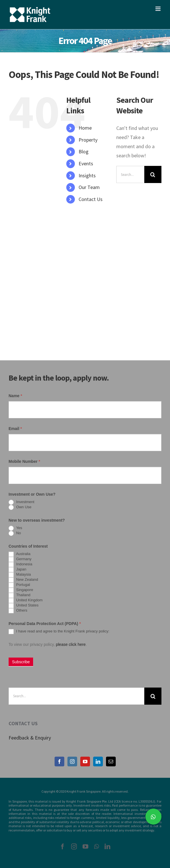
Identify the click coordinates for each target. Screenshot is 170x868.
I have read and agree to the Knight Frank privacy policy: (59, 632)
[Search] (153, 174)
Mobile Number (24, 461)
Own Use (20, 507)
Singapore (21, 590)
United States (24, 606)
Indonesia (20, 564)
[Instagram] (72, 761)
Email (15, 429)
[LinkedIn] (98, 761)
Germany (20, 559)
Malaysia (20, 575)
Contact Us (91, 199)
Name (15, 396)
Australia (19, 554)
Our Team (89, 187)
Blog (84, 151)
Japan (17, 570)
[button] (153, 817)
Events (86, 163)
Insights (87, 175)
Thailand (19, 595)
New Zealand (23, 580)
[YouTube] (85, 761)
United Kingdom (26, 600)
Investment (21, 502)
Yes (15, 528)
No (15, 533)
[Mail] (111, 761)
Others (18, 611)
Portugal (19, 585)
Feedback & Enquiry (30, 738)
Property (88, 140)
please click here (71, 644)
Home (85, 128)
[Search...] (130, 174)
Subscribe (21, 662)
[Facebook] (59, 761)
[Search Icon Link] (69, 211)
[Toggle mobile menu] (158, 9)
